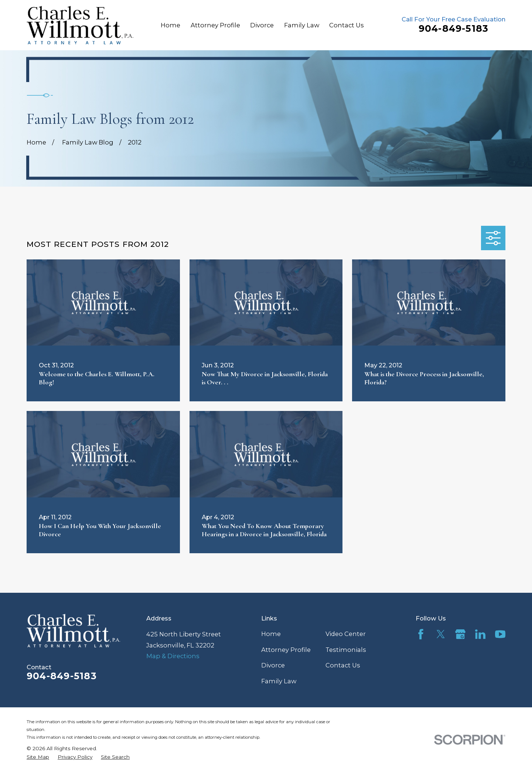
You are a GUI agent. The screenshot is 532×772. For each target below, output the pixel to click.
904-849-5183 (454, 28)
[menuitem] (38, 757)
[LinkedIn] (480, 634)
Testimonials (346, 650)
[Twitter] (441, 634)
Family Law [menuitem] (302, 25)
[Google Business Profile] (460, 634)
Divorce (273, 665)
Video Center (346, 634)
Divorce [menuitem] (262, 25)
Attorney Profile (286, 650)
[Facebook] (421, 634)
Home (271, 634)
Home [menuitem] (170, 25)
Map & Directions (173, 656)
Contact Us (343, 665)
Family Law (279, 681)
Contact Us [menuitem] (347, 25)
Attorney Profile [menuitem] (215, 25)
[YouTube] (500, 634)
